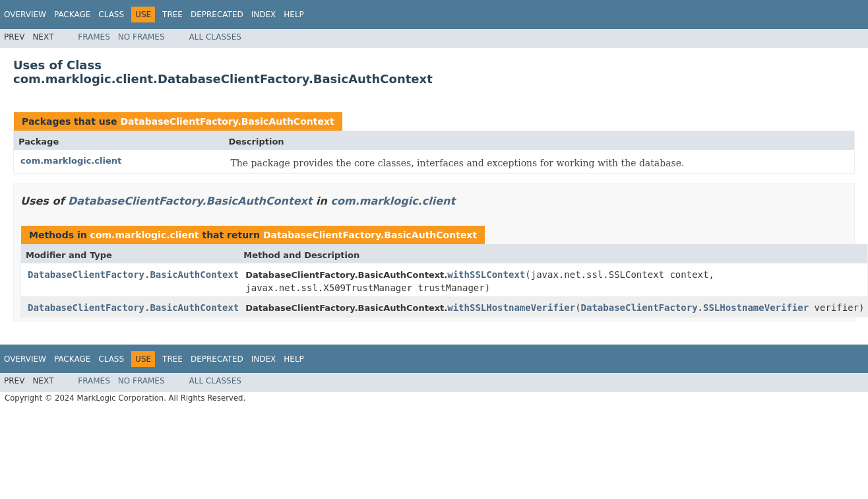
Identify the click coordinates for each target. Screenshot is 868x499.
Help (294, 15)
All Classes (215, 37)
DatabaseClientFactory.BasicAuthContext (227, 121)
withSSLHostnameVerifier (511, 308)
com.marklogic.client (71, 161)
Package (72, 15)
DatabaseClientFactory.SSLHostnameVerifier (695, 308)
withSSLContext (486, 275)
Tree (172, 15)
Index (264, 15)
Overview (25, 15)
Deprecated (217, 15)
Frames (94, 37)
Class (111, 15)
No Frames (141, 37)
